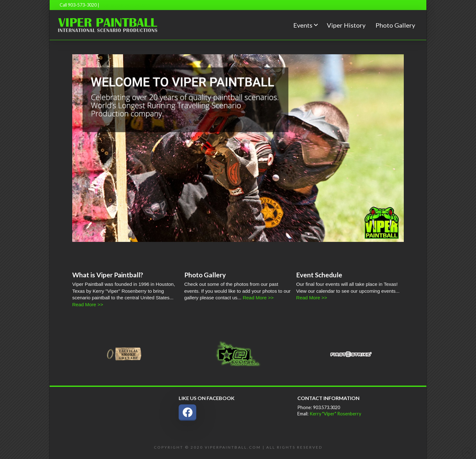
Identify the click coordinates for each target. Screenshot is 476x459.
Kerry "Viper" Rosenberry (335, 414)
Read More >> (88, 304)
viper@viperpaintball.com (125, 5)
